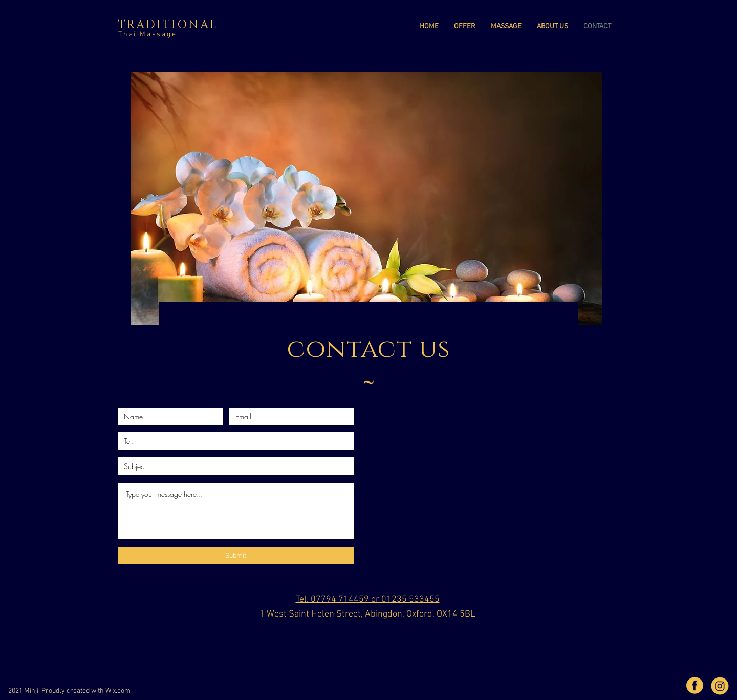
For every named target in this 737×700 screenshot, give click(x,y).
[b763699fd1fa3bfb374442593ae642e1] (695, 685)
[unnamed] (720, 685)
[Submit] (236, 556)
